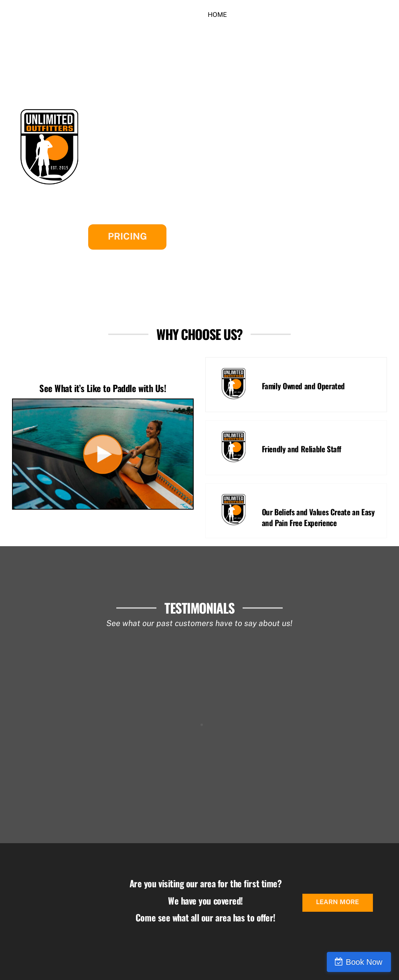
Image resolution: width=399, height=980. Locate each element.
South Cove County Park (154, 140)
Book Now (364, 962)
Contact (325, 15)
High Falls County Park (151, 164)
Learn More (337, 902)
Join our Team (232, 32)
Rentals (253, 15)
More (289, 15)
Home (217, 15)
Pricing (127, 236)
